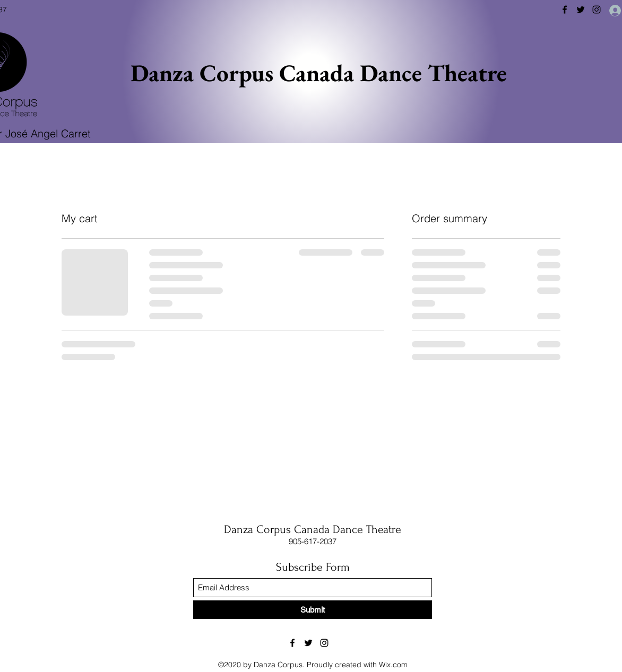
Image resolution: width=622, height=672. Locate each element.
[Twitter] (581, 10)
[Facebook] (565, 10)
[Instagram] (597, 10)
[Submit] (313, 610)
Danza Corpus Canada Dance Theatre (319, 73)
